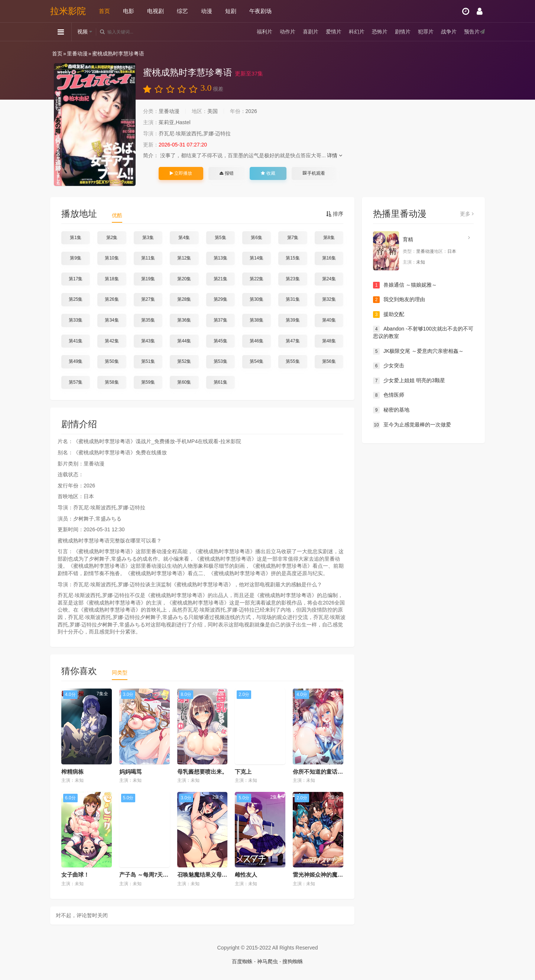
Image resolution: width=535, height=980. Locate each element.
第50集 (112, 361)
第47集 (293, 341)
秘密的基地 (391, 410)
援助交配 (389, 315)
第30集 (257, 299)
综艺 (182, 11)
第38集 (257, 320)
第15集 (293, 258)
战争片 (449, 32)
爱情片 (334, 32)
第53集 (221, 361)
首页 (104, 11)
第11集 (148, 258)
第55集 (293, 361)
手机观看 (314, 173)
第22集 (257, 279)
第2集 (112, 238)
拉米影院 (68, 11)
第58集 (112, 382)
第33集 (76, 320)
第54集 (257, 361)
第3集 (148, 238)
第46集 (257, 341)
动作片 (288, 32)
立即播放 (181, 173)
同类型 (120, 673)
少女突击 (389, 366)
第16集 (329, 258)
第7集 (293, 238)
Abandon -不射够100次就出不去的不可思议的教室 (423, 332)
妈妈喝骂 (130, 772)
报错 (226, 173)
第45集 (221, 341)
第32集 (329, 299)
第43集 (148, 341)
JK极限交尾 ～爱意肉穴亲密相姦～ (418, 351)
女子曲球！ (75, 875)
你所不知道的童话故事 (321, 772)
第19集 (148, 279)
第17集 (76, 279)
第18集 (112, 279)
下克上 (243, 772)
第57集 (76, 382)
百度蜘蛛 (242, 961)
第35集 (148, 320)
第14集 (257, 258)
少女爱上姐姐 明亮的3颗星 (409, 381)
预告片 (472, 32)
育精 (408, 239)
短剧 (231, 11)
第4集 (184, 238)
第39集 (293, 320)
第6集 (257, 238)
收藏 (268, 173)
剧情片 (403, 32)
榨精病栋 (72, 772)
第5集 (221, 238)
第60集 (184, 382)
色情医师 (389, 395)
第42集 (112, 341)
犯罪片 (426, 32)
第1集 (76, 238)
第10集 (112, 258)
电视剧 (155, 11)
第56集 (329, 361)
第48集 (329, 341)
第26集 (112, 299)
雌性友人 (246, 875)
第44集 (184, 341)
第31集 (293, 299)
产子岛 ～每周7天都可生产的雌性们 (163, 875)
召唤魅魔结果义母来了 (205, 875)
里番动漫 (77, 54)
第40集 (329, 320)
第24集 (329, 279)
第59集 (148, 382)
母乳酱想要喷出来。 (202, 772)
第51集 (148, 361)
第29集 (221, 299)
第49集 (76, 361)
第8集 (329, 238)
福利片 (265, 32)
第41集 (76, 341)
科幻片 (357, 32)
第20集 (184, 279)
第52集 (184, 361)
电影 (129, 11)
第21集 (221, 279)
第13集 (221, 258)
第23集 (293, 279)
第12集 (184, 258)
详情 (335, 155)
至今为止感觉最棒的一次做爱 (412, 425)
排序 (335, 214)
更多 (467, 214)
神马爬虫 (267, 961)
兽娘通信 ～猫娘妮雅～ (405, 285)
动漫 (207, 11)
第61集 (221, 382)
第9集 (76, 258)
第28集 (184, 299)
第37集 (221, 320)
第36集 (184, 320)
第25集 (76, 299)
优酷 (117, 215)
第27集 (148, 299)
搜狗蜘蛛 (293, 961)
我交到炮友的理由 (399, 300)
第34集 (112, 320)
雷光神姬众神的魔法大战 (323, 875)
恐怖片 (380, 32)
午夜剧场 (260, 11)
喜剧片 (311, 32)
